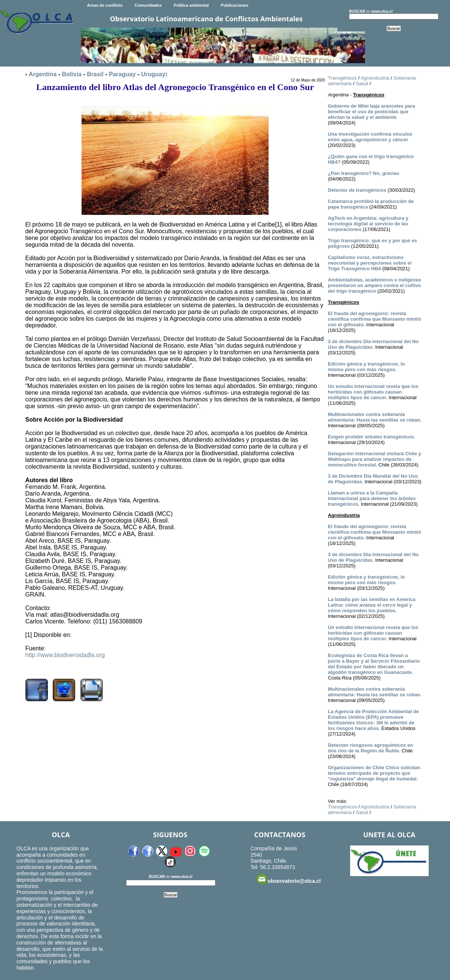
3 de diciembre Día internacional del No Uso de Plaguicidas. (373, 344)
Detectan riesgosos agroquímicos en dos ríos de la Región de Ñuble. (370, 748)
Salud (362, 84)
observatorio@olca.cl (288, 879)
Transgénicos (342, 78)
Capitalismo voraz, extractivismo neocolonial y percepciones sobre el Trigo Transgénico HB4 (370, 263)
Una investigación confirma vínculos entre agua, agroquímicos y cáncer (370, 137)
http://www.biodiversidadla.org (65, 655)
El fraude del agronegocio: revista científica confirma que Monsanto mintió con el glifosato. (374, 319)
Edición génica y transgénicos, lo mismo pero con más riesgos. (366, 367)
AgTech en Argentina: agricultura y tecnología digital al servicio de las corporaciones (368, 224)
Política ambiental (192, 5)
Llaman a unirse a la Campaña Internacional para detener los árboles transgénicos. (372, 498)
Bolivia (72, 74)
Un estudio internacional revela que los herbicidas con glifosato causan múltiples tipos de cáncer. (373, 392)
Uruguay (153, 74)
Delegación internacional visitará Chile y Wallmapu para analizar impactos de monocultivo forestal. (374, 459)
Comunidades (148, 5)
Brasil (95, 74)
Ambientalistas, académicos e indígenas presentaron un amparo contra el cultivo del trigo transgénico (374, 285)
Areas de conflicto (105, 5)
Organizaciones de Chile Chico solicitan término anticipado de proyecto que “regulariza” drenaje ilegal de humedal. (374, 773)
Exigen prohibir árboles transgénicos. (371, 437)
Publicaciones (235, 5)
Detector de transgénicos (357, 190)
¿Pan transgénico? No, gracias (363, 173)
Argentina (43, 74)
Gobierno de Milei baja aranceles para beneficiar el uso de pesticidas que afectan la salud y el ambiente (371, 112)
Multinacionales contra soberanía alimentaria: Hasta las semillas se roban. (374, 417)
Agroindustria (375, 78)
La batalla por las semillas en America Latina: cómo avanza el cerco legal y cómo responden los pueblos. (371, 605)
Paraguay (122, 74)
